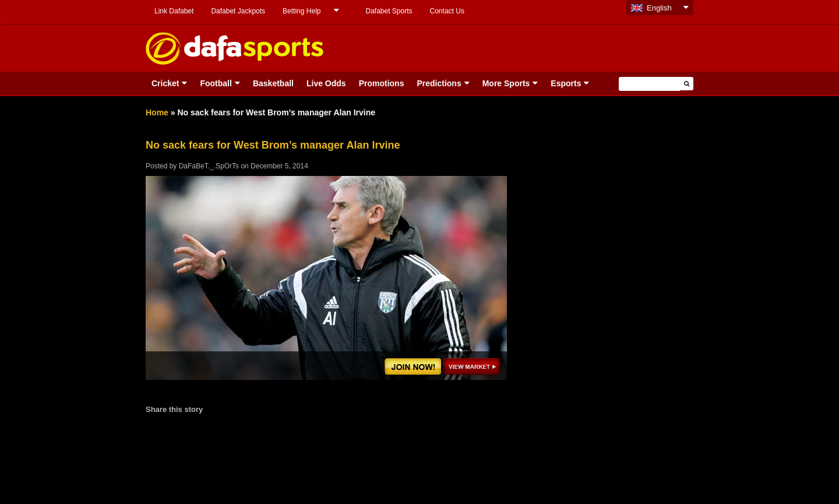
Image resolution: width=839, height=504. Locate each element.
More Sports (506, 83)
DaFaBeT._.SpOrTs (209, 166)
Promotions (382, 83)
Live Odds (326, 83)
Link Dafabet (174, 11)
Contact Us (447, 11)
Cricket (165, 83)
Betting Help (302, 11)
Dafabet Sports (389, 11)
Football (216, 83)
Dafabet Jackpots (238, 11)
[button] (687, 84)
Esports (566, 83)
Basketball (273, 83)
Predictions (439, 83)
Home (157, 112)
